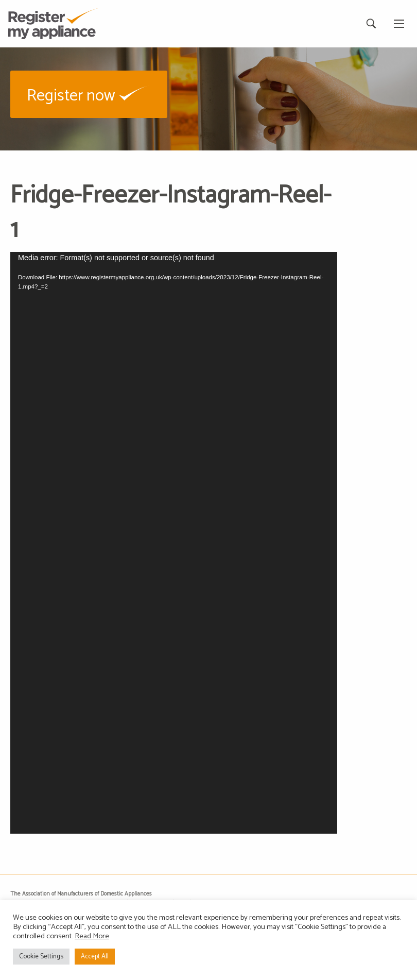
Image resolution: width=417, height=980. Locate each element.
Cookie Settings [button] (41, 957)
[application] (174, 543)
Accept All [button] (95, 957)
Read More (92, 936)
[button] (89, 94)
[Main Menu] (399, 24)
